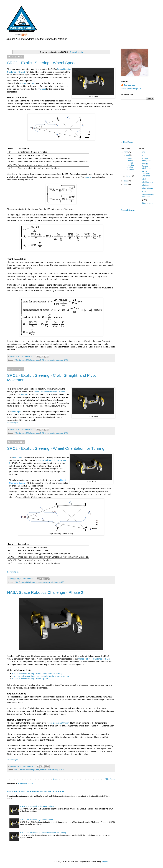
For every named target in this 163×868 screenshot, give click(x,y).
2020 (126, 181)
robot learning (147, 182)
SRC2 (66, 360)
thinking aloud (147, 203)
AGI (143, 152)
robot (38, 360)
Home (56, 779)
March (129, 176)
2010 (126, 184)
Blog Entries (128, 142)
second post (17, 412)
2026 (126, 152)
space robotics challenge (54, 360)
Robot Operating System (58, 723)
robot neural (147, 185)
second (23, 83)
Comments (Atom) (26, 784)
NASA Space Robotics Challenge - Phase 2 (45, 592)
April (128, 155)
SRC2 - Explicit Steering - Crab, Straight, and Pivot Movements (40, 676)
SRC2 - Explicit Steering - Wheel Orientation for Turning (56, 448)
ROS (42, 360)
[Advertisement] (137, 120)
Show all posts (76, 52)
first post (42, 89)
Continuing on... (14, 423)
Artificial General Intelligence (146, 166)
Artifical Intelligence (146, 160)
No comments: (28, 356)
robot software (148, 188)
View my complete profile (131, 89)
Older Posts (110, 779)
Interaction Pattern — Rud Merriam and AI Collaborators (36, 791)
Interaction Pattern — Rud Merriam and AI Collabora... (130, 165)
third (33, 83)
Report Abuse (128, 210)
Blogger (105, 861)
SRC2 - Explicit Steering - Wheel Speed (42, 63)
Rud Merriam (129, 85)
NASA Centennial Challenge (24, 360)
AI (143, 155)
